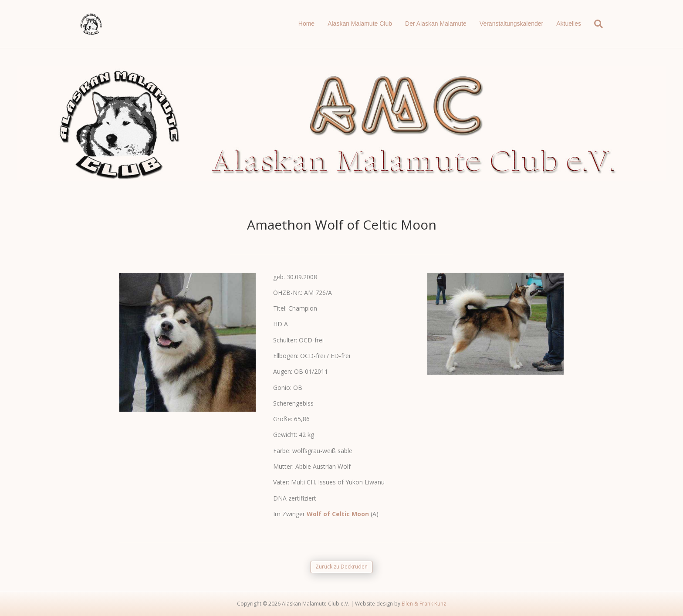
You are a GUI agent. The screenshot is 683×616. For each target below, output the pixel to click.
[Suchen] (595, 24)
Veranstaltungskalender (511, 24)
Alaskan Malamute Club (360, 24)
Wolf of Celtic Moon (338, 514)
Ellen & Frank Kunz (424, 604)
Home (306, 24)
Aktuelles (569, 24)
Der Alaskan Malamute (436, 24)
